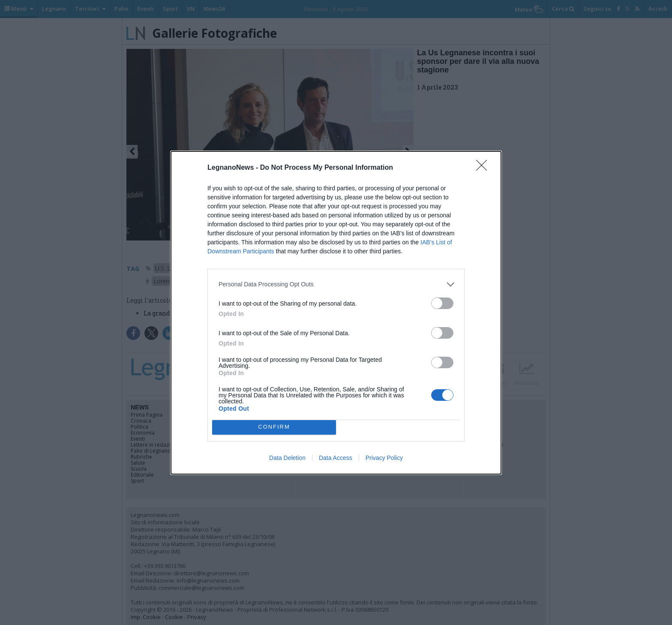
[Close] (484, 168)
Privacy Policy (384, 458)
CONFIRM (274, 427)
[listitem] (336, 284)
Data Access (336, 458)
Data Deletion (287, 458)
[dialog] (336, 313)
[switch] (442, 303)
